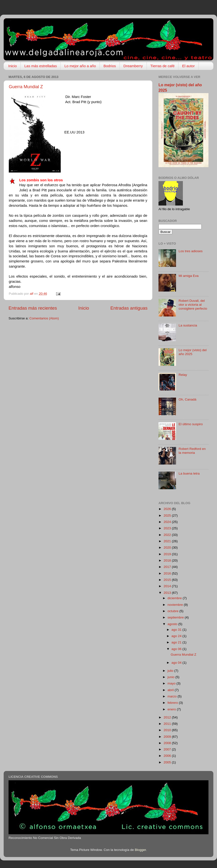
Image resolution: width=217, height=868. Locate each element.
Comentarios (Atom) (44, 318)
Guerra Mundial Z (26, 87)
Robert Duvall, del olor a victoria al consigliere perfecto (193, 305)
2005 (168, 762)
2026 (168, 509)
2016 (168, 573)
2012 (168, 717)
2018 (168, 560)
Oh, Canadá (187, 399)
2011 (168, 724)
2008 (168, 743)
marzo (173, 696)
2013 (168, 593)
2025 (168, 515)
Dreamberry (133, 66)
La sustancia (188, 325)
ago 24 (177, 636)
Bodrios (110, 66)
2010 (168, 730)
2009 (168, 737)
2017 (168, 567)
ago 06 (177, 649)
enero (172, 709)
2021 (168, 541)
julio (171, 671)
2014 (168, 586)
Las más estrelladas (41, 66)
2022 (168, 535)
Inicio (13, 66)
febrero (173, 703)
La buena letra (189, 473)
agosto (173, 624)
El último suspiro (191, 424)
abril (171, 690)
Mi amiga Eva (188, 276)
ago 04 (177, 663)
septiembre (176, 617)
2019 (168, 554)
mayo (172, 683)
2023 (168, 528)
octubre (173, 611)
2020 (168, 548)
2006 (168, 756)
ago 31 (177, 630)
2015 (168, 580)
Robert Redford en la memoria (192, 451)
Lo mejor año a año (80, 66)
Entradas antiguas (129, 308)
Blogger (140, 850)
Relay (183, 375)
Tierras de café (163, 66)
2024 (168, 522)
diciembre (175, 598)
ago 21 (177, 642)
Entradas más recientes (33, 308)
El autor (188, 66)
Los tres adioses (190, 251)
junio (171, 677)
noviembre (176, 605)
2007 (168, 749)
